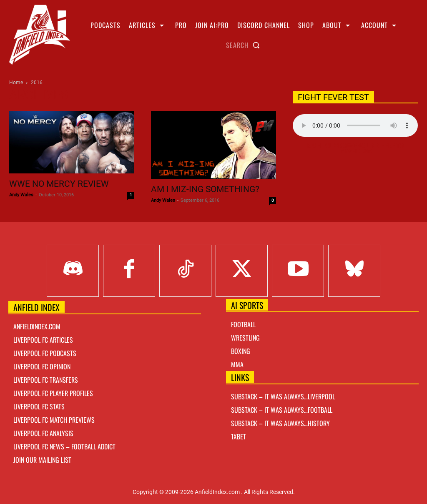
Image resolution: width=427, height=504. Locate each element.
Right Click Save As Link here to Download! (355, 148)
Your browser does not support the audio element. (355, 125)
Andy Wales (21, 195)
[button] (245, 45)
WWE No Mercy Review (59, 184)
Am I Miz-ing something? (205, 189)
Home (16, 83)
